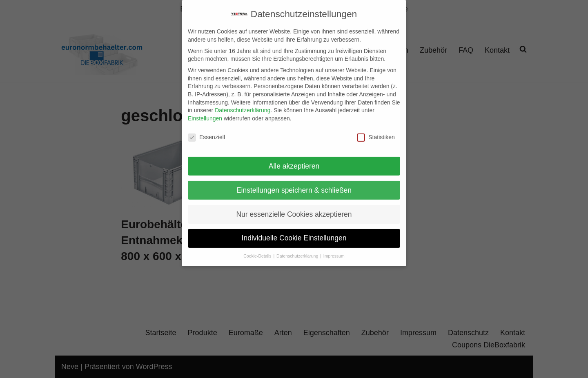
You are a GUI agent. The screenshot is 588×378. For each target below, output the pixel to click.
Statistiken (376, 131)
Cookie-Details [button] (258, 249)
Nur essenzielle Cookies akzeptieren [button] (294, 208)
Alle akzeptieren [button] (294, 160)
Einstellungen (205, 112)
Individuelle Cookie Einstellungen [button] (294, 232)
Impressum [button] (334, 249)
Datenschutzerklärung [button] (298, 249)
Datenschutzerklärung (243, 104)
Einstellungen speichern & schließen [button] (294, 184)
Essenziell (206, 131)
